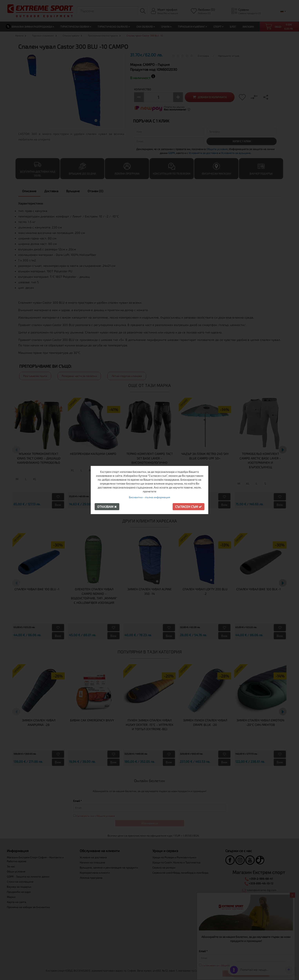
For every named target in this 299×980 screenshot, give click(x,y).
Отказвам (107, 507)
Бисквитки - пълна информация (149, 497)
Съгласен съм (188, 507)
